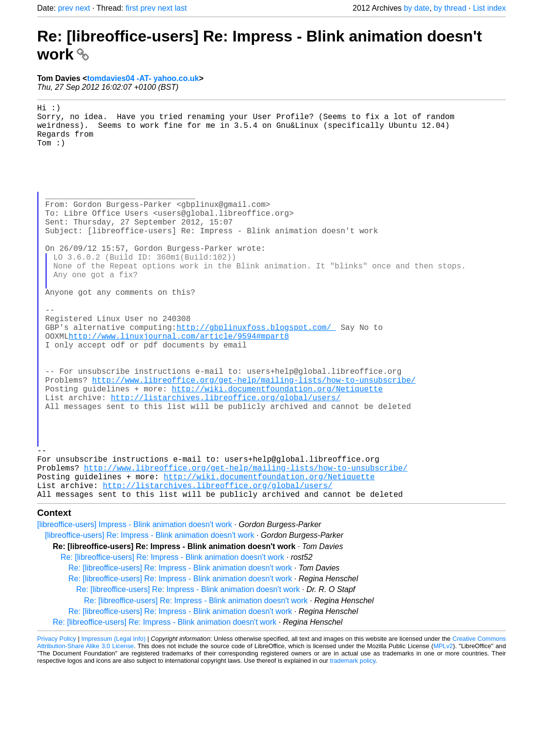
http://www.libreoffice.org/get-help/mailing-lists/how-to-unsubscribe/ (254, 442)
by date (417, 8)
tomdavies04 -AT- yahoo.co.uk (143, 78)
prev (66, 8)
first (132, 8)
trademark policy (353, 748)
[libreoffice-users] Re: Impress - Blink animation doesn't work (150, 623)
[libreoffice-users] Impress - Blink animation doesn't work (135, 612)
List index (489, 8)
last (181, 8)
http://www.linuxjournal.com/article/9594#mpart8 (179, 388)
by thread (450, 8)
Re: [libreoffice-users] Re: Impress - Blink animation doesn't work (172, 645)
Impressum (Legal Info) (113, 726)
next (83, 8)
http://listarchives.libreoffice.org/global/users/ (226, 464)
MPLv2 (443, 734)
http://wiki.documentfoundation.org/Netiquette (277, 453)
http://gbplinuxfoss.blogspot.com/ (256, 378)
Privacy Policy (57, 726)
